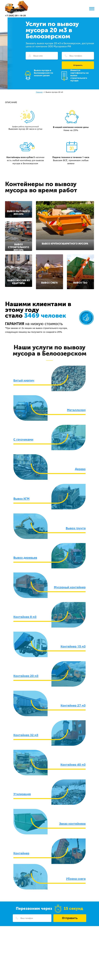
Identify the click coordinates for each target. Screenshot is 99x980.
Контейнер (21, 853)
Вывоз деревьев (25, 557)
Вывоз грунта (76, 528)
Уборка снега (76, 879)
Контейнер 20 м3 (26, 676)
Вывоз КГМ (21, 498)
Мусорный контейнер (70, 587)
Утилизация (22, 794)
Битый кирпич (24, 380)
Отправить (78, 65)
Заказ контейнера (72, 823)
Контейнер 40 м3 (73, 764)
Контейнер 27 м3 (73, 705)
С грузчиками (23, 439)
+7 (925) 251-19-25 (15, 15)
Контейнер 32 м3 (26, 735)
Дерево (80, 469)
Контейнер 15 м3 (73, 646)
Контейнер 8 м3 (25, 617)
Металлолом (76, 410)
